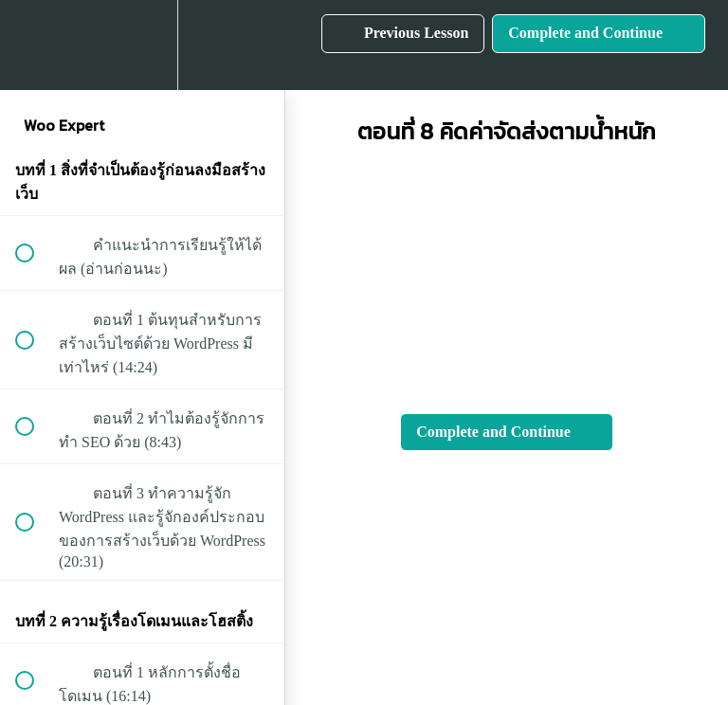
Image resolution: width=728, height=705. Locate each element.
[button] (35, 45)
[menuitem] (142, 45)
